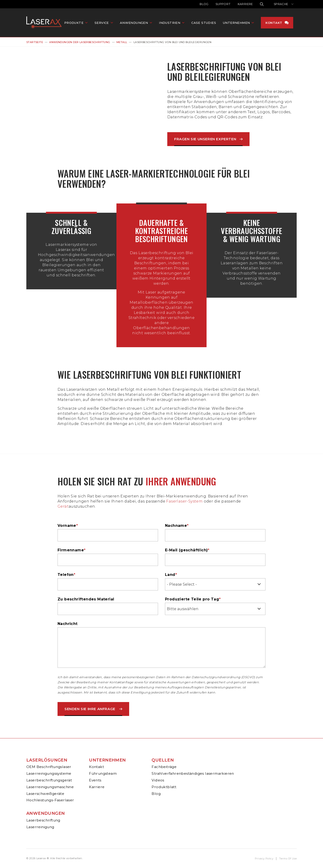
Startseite (35, 42)
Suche (262, 4)
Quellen (163, 760)
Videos (158, 780)
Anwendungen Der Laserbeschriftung (80, 42)
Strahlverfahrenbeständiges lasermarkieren (193, 773)
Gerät (63, 506)
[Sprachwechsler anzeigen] (284, 4)
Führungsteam (103, 773)
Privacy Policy (264, 859)
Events (95, 780)
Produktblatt (164, 787)
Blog (204, 4)
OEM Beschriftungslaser (49, 767)
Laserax (46, 23)
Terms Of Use (288, 859)
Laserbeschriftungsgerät (49, 780)
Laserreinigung (40, 827)
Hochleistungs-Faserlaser (50, 800)
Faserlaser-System (184, 501)
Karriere (245, 4)
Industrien (171, 23)
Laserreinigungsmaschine (50, 787)
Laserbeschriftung (43, 820)
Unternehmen (107, 760)
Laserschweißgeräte (45, 794)
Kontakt (276, 23)
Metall (122, 42)
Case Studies (205, 23)
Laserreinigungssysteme (49, 773)
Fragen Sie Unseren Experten (205, 139)
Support (223, 4)
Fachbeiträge (164, 767)
